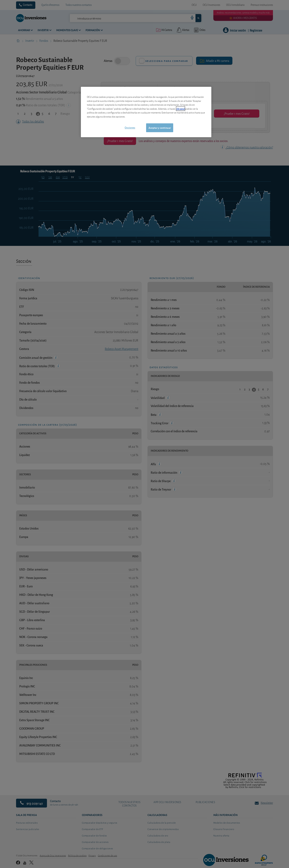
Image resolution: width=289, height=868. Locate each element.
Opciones (130, 127)
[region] (146, 112)
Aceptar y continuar (160, 128)
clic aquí (181, 109)
